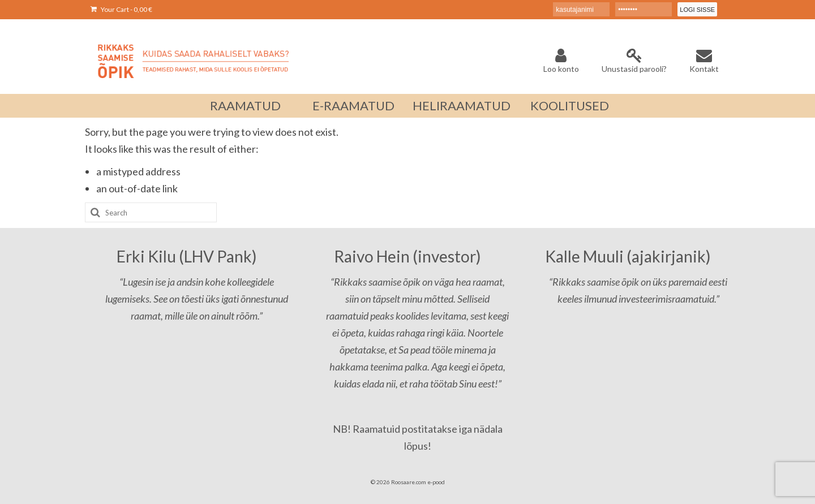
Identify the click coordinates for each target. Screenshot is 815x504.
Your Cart (121, 9)
